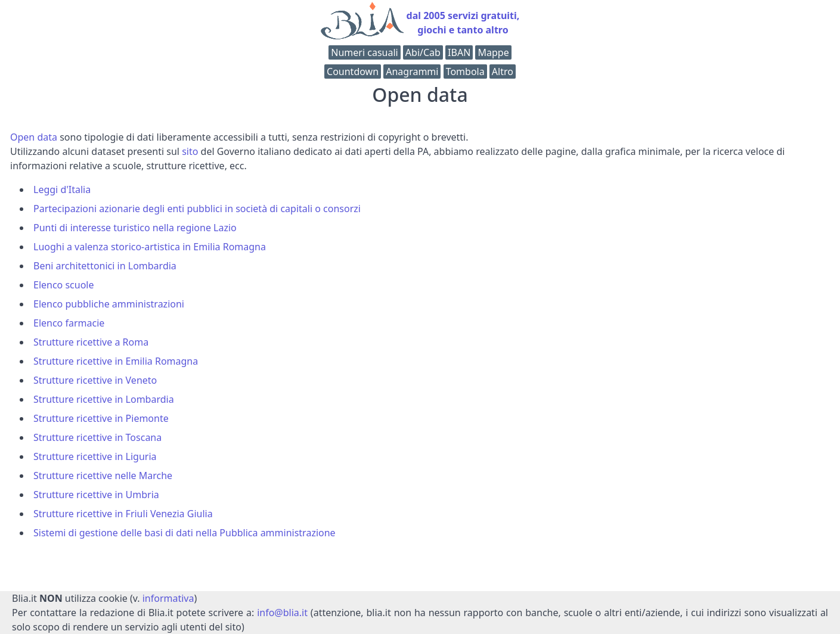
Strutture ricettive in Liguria (95, 456)
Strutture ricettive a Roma (91, 342)
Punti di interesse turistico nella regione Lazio (135, 228)
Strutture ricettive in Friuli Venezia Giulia (123, 514)
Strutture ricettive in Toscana (97, 437)
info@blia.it (282, 613)
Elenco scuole (64, 285)
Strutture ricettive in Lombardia (104, 399)
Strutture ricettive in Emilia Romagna (116, 361)
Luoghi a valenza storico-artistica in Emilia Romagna (150, 247)
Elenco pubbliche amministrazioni (109, 304)
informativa (168, 598)
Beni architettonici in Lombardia (105, 266)
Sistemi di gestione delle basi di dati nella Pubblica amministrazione (185, 533)
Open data (34, 137)
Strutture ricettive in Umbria (96, 495)
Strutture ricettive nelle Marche (103, 475)
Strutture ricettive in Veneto (95, 380)
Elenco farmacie (69, 323)
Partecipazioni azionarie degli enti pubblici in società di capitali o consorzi (197, 209)
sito (190, 151)
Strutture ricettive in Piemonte (101, 418)
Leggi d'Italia (62, 189)
